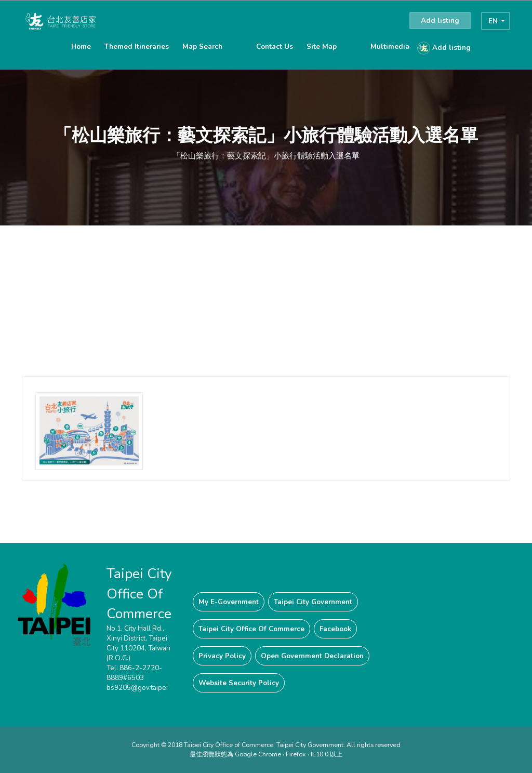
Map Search (202, 46)
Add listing (440, 21)
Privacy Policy (222, 656)
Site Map (322, 46)
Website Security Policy (239, 683)
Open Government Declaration (312, 656)
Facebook (335, 629)
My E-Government (229, 602)
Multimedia (390, 46)
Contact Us (275, 46)
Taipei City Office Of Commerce (251, 629)
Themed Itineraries (137, 46)
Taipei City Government (313, 602)
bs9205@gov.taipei (137, 688)
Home (81, 46)
